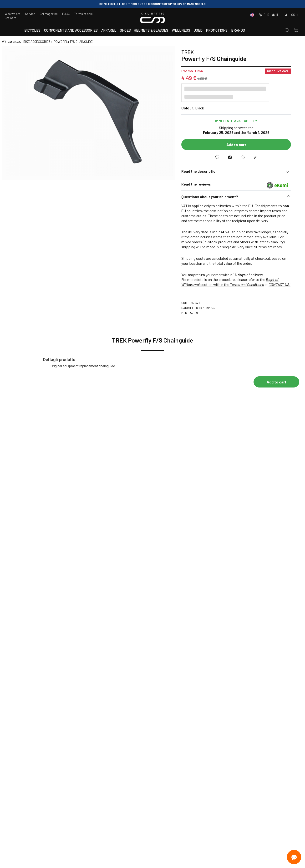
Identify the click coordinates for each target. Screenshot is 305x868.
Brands (238, 30)
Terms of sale (84, 14)
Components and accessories (71, 30)
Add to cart (242, 145)
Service (30, 14)
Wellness (181, 30)
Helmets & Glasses (151, 30)
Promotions (217, 30)
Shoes (125, 30)
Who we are (13, 14)
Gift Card (11, 18)
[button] (242, 198)
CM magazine (49, 14)
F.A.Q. (66, 14)
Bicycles (32, 30)
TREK (193, 52)
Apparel (109, 30)
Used (198, 30)
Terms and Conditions (252, 284)
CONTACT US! (285, 284)
